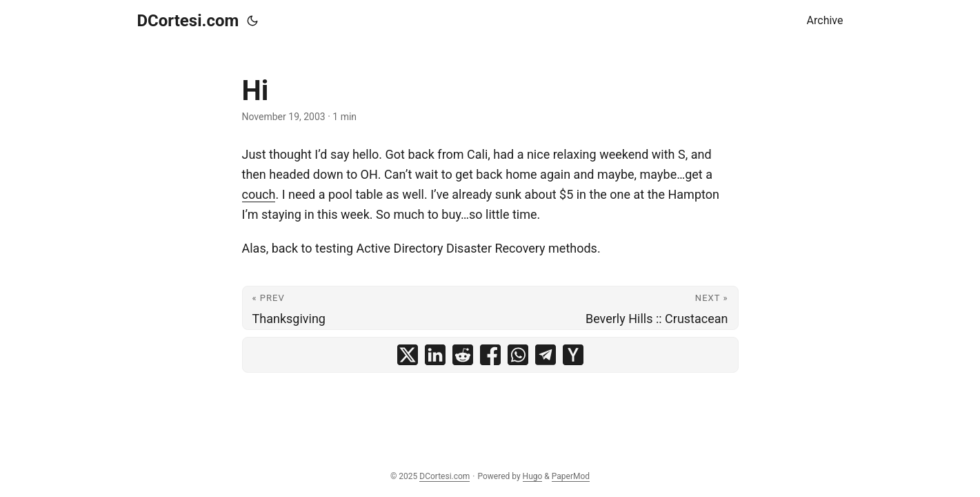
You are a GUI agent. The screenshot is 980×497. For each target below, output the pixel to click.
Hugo (533, 476)
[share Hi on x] (408, 355)
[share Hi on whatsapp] (518, 355)
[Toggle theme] (252, 21)
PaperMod (571, 476)
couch (259, 194)
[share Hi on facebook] (490, 355)
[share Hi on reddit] (463, 355)
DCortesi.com (188, 21)
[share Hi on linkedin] (435, 355)
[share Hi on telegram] (546, 355)
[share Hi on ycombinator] (573, 355)
